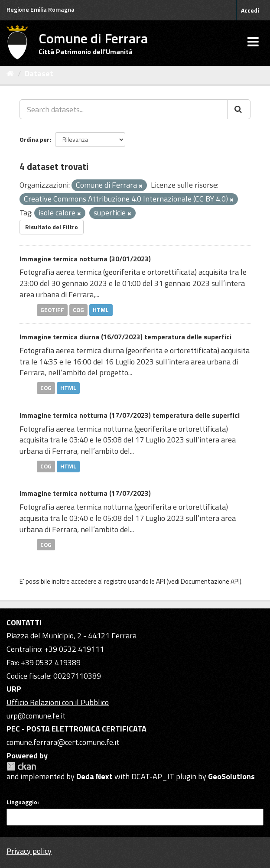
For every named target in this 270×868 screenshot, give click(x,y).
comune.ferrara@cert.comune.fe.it (63, 742)
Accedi (250, 10)
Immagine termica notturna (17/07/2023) (85, 493)
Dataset (39, 73)
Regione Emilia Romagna (41, 9)
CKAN (21, 766)
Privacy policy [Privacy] (29, 851)
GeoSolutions (231, 776)
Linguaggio (22, 802)
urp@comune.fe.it (36, 716)
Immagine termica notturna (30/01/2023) (85, 259)
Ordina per (34, 139)
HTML (101, 310)
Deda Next (94, 776)
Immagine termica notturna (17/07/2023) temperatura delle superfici (130, 415)
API (161, 581)
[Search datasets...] (124, 109)
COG (78, 310)
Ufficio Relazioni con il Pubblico (58, 702)
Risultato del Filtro (52, 227)
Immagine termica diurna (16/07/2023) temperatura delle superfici (125, 337)
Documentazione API (210, 581)
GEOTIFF (52, 310)
